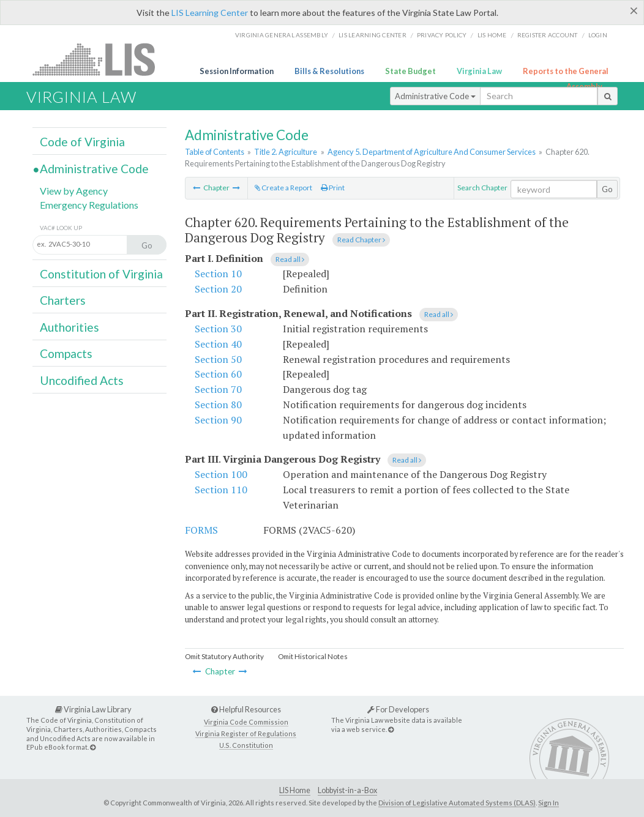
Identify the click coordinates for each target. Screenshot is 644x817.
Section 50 (218, 359)
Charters (63, 300)
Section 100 (221, 474)
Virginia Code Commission (246, 722)
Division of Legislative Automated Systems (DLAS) (457, 803)
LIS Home (295, 790)
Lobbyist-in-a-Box (347, 790)
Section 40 (218, 344)
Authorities (69, 327)
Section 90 (218, 420)
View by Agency (74, 191)
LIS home (492, 35)
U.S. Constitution (246, 745)
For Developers (398, 709)
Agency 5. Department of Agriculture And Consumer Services (432, 152)
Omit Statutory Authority (224, 656)
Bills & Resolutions (329, 71)
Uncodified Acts (82, 380)
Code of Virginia (82, 142)
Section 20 (218, 289)
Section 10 (218, 274)
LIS (101, 59)
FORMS (201, 530)
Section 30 (218, 329)
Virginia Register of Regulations (246, 733)
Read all (290, 259)
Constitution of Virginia (101, 274)
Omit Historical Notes (313, 656)
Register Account (548, 35)
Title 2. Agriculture (286, 152)
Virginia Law (479, 71)
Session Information (237, 71)
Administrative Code (435, 96)
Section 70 (218, 389)
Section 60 (218, 374)
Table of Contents (215, 152)
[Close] (634, 10)
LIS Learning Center (210, 13)
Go (607, 189)
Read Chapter (361, 240)
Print (333, 188)
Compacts (66, 353)
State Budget (410, 71)
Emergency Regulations (89, 205)
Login (598, 35)
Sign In (549, 803)
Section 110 (221, 490)
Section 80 (218, 405)
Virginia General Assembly (282, 35)
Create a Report (283, 188)
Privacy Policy (442, 35)
